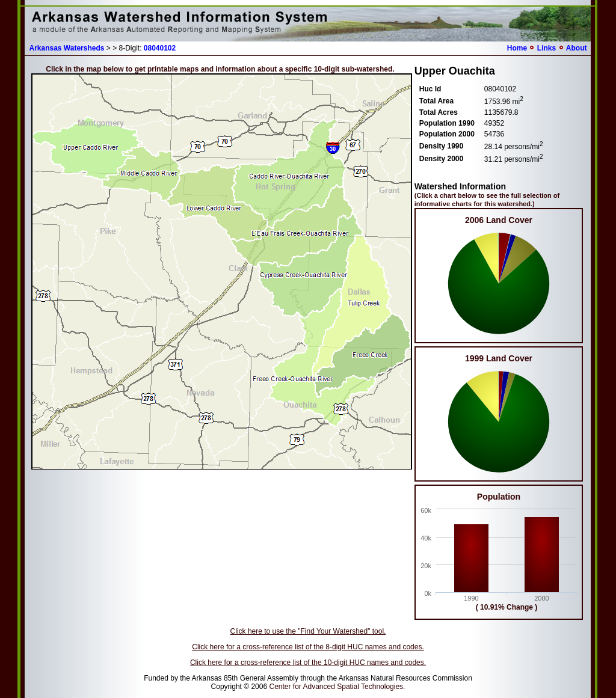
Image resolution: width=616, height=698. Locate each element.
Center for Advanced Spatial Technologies (336, 687)
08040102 (160, 48)
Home (517, 48)
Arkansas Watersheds (67, 48)
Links (547, 48)
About (577, 48)
